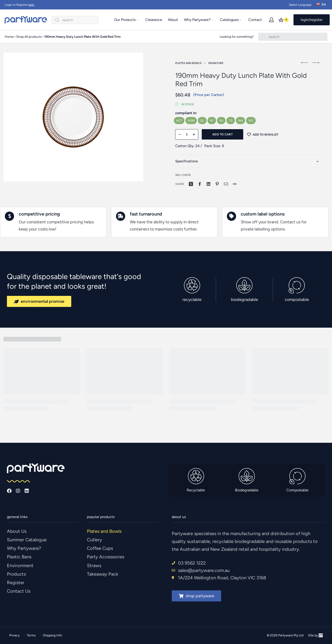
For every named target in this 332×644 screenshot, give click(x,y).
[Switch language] (322, 5)
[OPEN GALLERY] (73, 117)
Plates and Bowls (188, 63)
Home (9, 37)
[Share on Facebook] (200, 184)
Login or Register (20, 5)
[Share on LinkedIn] (208, 184)
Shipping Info (52, 635)
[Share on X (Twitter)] (191, 184)
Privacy (14, 635)
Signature (216, 63)
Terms (31, 635)
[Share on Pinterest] (217, 184)
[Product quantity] (187, 134)
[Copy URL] (235, 184)
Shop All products (29, 37)
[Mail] (226, 184)
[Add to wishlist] (263, 134)
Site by (315, 635)
